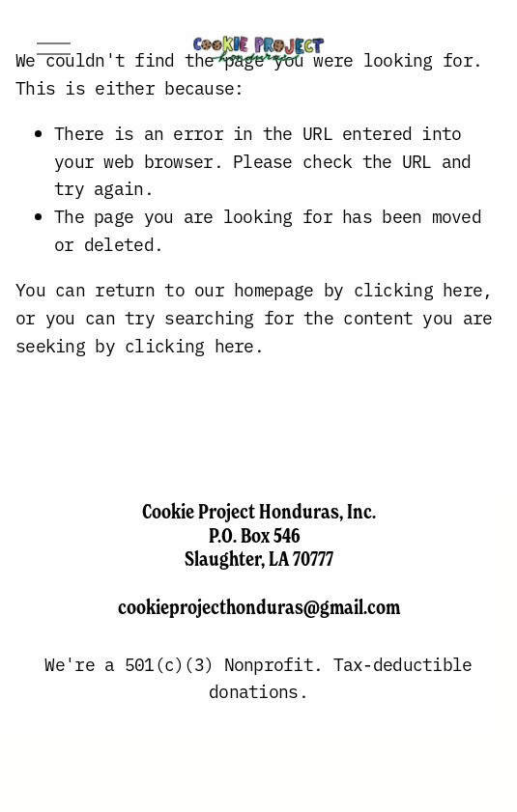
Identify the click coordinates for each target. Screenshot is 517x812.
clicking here (418, 289)
